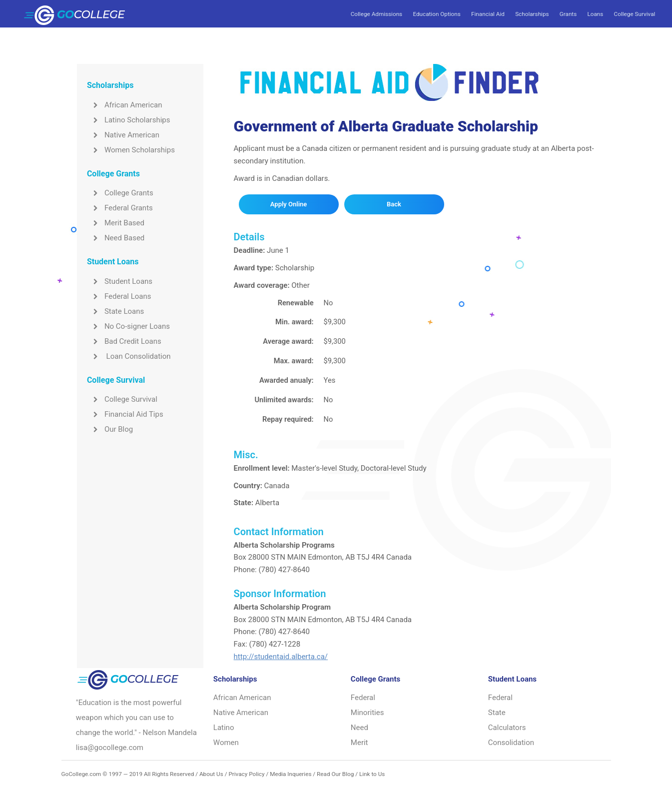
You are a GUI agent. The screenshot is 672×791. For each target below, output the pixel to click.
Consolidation (511, 743)
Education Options (436, 14)
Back (394, 204)
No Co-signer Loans (128, 326)
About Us (211, 774)
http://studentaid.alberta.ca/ (281, 657)
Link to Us (372, 774)
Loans (595, 14)
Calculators (507, 728)
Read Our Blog (335, 774)
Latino (224, 728)
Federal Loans (119, 296)
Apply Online (289, 204)
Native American (123, 135)
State (497, 713)
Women (226, 743)
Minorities (367, 713)
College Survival (635, 14)
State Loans (115, 311)
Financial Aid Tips (125, 414)
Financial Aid (488, 14)
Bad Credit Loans (124, 341)
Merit (359, 743)
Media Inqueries (291, 774)
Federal (363, 698)
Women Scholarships (131, 150)
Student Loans (120, 281)
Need (359, 728)
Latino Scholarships (129, 120)
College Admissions (376, 14)
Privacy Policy (246, 774)
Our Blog (110, 429)
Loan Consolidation (129, 356)
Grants (568, 14)
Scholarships (532, 14)
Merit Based (116, 223)
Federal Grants (120, 208)
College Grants (120, 193)
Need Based (116, 238)
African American (125, 105)
